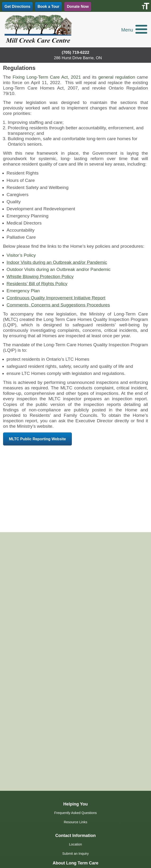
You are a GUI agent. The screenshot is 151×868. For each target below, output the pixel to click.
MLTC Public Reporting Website (37, 439)
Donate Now (78, 7)
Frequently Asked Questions (76, 813)
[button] (134, 31)
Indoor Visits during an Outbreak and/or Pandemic (57, 262)
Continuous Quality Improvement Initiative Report (56, 298)
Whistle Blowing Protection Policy (40, 277)
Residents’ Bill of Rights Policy (37, 284)
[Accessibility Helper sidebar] (145, 6)
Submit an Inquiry (76, 854)
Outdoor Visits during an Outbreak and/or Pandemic (59, 269)
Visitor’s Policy (21, 255)
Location (75, 844)
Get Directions (17, 7)
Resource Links (75, 822)
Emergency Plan (23, 291)
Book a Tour (48, 7)
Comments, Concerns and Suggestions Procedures (58, 305)
